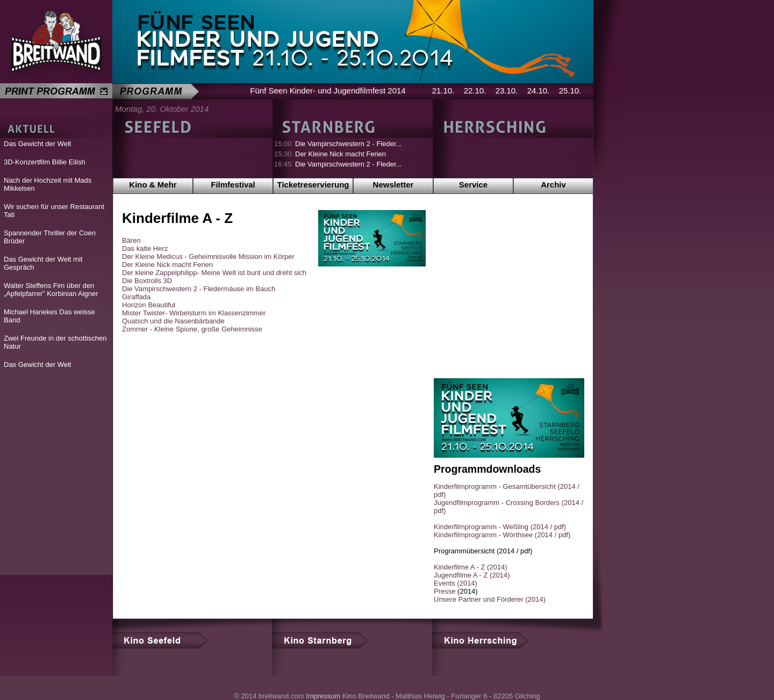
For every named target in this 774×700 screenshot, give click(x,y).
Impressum (323, 696)
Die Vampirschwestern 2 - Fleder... (348, 144)
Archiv (553, 185)
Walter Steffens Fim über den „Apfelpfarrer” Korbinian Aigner (51, 290)
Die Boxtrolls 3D (147, 281)
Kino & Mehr (153, 185)
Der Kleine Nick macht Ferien (341, 154)
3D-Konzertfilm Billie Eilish (45, 162)
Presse (445, 591)
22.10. (475, 91)
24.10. (539, 91)
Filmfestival (233, 185)
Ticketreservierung (313, 185)
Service (473, 185)
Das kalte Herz (145, 248)
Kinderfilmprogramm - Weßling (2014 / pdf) (500, 527)
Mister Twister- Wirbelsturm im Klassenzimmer (194, 313)
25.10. (570, 91)
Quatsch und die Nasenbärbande (173, 321)
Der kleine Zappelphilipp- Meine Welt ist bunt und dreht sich (214, 273)
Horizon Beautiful (149, 305)
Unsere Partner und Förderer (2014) (490, 599)
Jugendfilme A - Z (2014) (472, 575)
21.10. (443, 91)
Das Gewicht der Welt (37, 144)
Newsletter (393, 185)
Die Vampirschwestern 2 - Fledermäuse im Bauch (199, 289)
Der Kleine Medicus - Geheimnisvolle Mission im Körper (208, 257)
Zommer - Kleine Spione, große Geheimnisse (192, 329)
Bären (131, 240)
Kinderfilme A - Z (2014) (471, 567)
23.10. (507, 91)
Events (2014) (456, 583)
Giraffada (136, 297)
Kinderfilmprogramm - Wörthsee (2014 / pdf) (502, 535)
